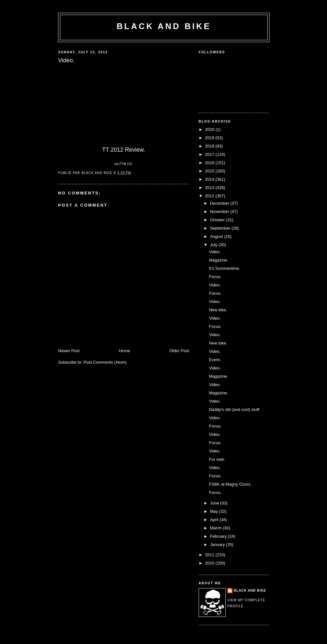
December (220, 203)
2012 (210, 196)
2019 (210, 138)
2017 (210, 154)
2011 (210, 555)
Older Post (179, 351)
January (218, 545)
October (218, 220)
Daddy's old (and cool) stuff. (235, 409)
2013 (210, 188)
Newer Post (69, 351)
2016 (210, 163)
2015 (210, 171)
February (219, 536)
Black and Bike (164, 26)
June (215, 503)
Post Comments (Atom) (105, 362)
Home (125, 351)
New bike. (218, 310)
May (215, 511)
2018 (210, 146)
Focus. (215, 277)
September (221, 228)
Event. (215, 360)
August (217, 236)
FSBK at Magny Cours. (230, 484)
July (214, 245)
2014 (210, 179)
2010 (210, 563)
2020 (210, 129)
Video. (215, 252)
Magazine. (218, 260)
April (215, 520)
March (217, 528)
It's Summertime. (224, 268)
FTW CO (126, 164)
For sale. (217, 459)
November (220, 212)
